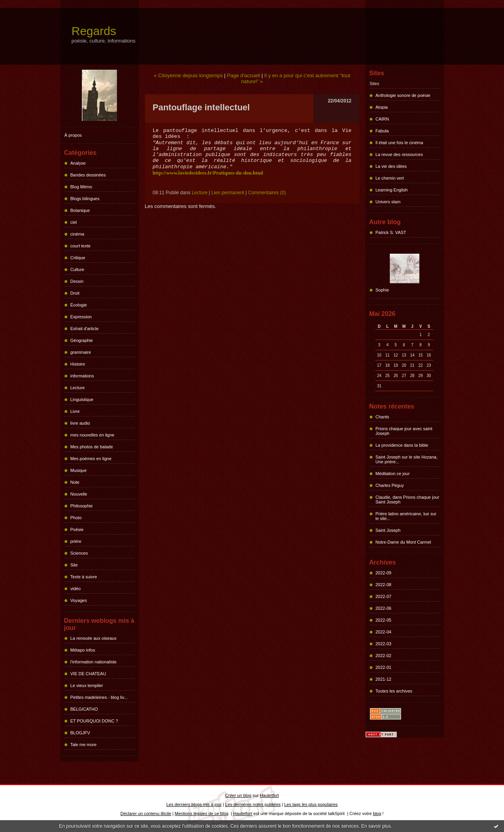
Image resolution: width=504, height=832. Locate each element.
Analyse (78, 163)
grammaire (81, 352)
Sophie (382, 290)
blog (377, 813)
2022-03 (384, 644)
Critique (78, 258)
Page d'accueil (243, 75)
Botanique (80, 210)
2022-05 (384, 620)
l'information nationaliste (94, 662)
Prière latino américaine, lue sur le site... (406, 516)
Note (75, 482)
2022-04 (384, 632)
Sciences (79, 553)
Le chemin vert (390, 178)
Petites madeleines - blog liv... (99, 697)
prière (76, 541)
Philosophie (82, 506)
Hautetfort (269, 795)
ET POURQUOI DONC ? (94, 721)
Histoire (78, 364)
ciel (74, 222)
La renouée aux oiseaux (94, 638)
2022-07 (384, 596)
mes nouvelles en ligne (93, 435)
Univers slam (388, 202)
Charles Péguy (390, 485)
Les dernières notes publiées (253, 804)
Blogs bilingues (85, 199)
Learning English (392, 190)
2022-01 (384, 667)
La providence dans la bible (402, 445)
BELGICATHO (84, 709)
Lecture (78, 388)
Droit (75, 293)
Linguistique (82, 399)
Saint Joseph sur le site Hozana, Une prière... (407, 459)
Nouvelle (79, 494)
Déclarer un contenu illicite (146, 813)
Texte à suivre (84, 577)
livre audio (80, 423)
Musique (79, 470)
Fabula (382, 131)
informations (82, 376)
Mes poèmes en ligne (91, 459)
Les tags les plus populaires (311, 804)
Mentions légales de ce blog (202, 813)
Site (74, 565)
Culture (77, 269)
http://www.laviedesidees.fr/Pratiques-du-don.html (208, 173)
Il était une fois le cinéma (399, 143)
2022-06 (384, 608)
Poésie (77, 529)
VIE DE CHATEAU (88, 674)
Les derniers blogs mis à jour (194, 804)
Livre (75, 411)
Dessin (77, 281)
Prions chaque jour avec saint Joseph (404, 431)
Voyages (79, 600)
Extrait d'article (85, 329)
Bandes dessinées (88, 175)
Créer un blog (238, 795)
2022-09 (384, 573)
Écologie (79, 305)
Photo (76, 518)
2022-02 (384, 656)
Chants (383, 417)
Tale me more (84, 745)
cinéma (77, 234)
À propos (73, 135)
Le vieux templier (87, 685)
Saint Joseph (388, 530)
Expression (81, 317)
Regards (94, 31)
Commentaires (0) (267, 193)
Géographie (82, 340)
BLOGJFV (80, 733)
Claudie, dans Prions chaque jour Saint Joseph (408, 500)
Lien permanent (228, 193)
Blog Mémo (82, 187)
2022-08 (384, 585)
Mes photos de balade (92, 447)
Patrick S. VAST (391, 232)
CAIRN (382, 119)
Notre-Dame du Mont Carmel (403, 542)
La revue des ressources (399, 154)
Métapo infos (83, 650)
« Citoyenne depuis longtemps (188, 75)
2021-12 (384, 679)
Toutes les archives (394, 691)
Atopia (382, 107)
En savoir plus (376, 826)
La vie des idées (391, 166)
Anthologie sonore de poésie (403, 95)
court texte (81, 246)
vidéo (76, 589)
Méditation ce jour (393, 474)
